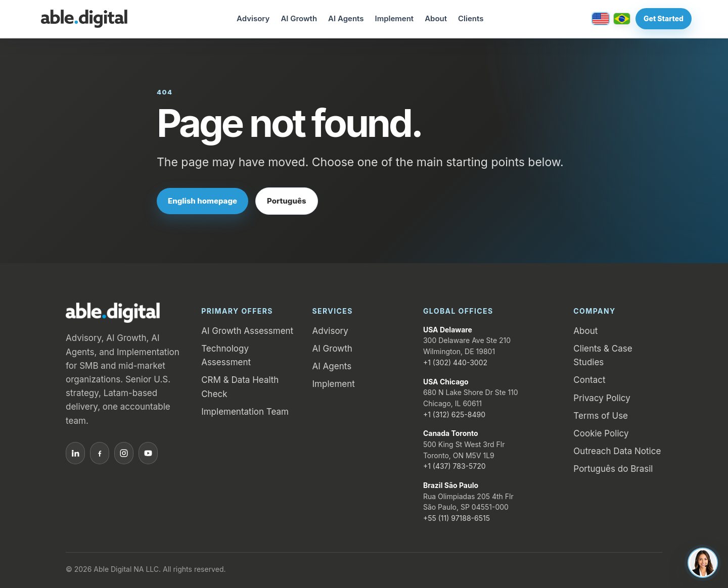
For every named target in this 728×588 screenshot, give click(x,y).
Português (287, 201)
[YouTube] (148, 453)
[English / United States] (601, 19)
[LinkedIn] (75, 453)
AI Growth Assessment (247, 331)
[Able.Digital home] (84, 19)
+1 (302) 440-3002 (455, 362)
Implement (394, 18)
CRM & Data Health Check (240, 387)
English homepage (202, 201)
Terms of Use (601, 416)
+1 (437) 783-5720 (454, 466)
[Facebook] (100, 453)
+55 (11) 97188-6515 (457, 518)
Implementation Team (245, 412)
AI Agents (346, 18)
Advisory (253, 18)
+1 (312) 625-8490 (454, 414)
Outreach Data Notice (617, 451)
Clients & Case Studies (603, 355)
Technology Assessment (226, 355)
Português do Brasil (613, 469)
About (436, 18)
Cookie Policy (601, 433)
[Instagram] (124, 453)
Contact (589, 380)
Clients (471, 18)
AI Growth (299, 18)
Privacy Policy (602, 398)
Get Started (664, 18)
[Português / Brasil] (622, 19)
